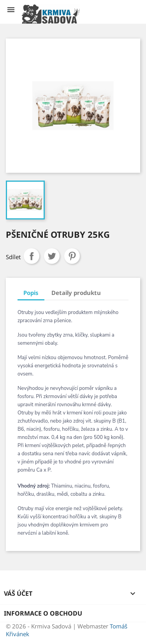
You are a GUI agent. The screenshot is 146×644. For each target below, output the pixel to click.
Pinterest (72, 256)
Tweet (52, 256)
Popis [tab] (31, 293)
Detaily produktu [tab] (76, 293)
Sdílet (32, 256)
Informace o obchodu (43, 613)
